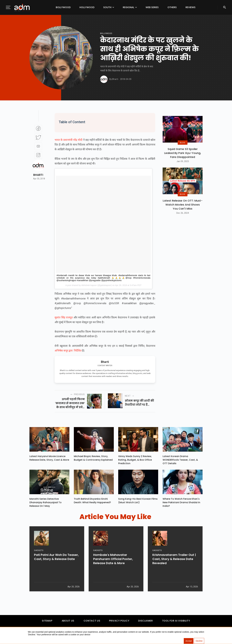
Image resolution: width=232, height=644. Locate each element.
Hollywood (87, 7)
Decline (199, 641)
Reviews (190, 7)
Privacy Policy (119, 622)
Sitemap (47, 622)
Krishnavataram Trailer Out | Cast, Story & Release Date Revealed (174, 571)
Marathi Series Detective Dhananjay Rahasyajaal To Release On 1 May (45, 504)
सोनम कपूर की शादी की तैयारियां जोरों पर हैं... (139, 403)
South (107, 7)
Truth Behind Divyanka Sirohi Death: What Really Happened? (92, 502)
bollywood (106, 33)
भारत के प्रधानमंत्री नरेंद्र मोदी (69, 140)
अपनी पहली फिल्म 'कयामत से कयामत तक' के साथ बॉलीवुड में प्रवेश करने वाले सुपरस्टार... (70, 403)
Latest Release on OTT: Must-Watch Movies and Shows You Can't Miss (183, 205)
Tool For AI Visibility (176, 622)
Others (172, 7)
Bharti (38, 175)
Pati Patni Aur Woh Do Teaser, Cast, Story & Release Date (56, 569)
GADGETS (39, 562)
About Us (68, 622)
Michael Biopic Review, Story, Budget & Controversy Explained (93, 459)
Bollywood (63, 7)
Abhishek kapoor (89, 285)
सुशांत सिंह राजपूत (64, 317)
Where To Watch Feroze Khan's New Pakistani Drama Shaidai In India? (181, 504)
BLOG (183, 142)
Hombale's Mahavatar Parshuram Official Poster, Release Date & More (113, 571)
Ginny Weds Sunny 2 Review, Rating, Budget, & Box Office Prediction (135, 461)
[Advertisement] (11, 61)
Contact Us (92, 622)
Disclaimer (145, 622)
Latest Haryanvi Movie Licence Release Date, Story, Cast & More (49, 459)
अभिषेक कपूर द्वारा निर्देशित (68, 351)
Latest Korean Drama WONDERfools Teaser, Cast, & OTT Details (180, 461)
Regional (129, 7)
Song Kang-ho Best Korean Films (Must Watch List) (138, 502)
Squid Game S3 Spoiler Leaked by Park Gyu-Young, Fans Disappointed (183, 153)
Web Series (152, 7)
